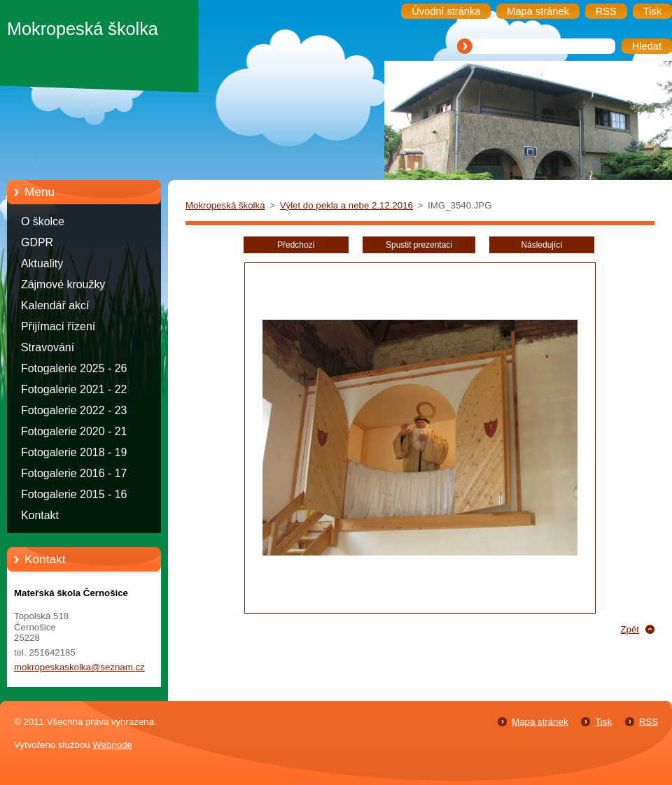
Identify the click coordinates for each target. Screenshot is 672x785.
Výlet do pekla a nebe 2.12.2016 (346, 205)
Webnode (112, 745)
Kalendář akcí (55, 305)
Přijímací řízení (58, 326)
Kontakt (40, 515)
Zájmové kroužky (63, 284)
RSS (649, 722)
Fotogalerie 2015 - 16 (74, 494)
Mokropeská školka (225, 205)
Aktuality (42, 263)
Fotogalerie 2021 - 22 (74, 389)
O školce (43, 221)
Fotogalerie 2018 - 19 (74, 452)
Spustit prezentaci (419, 245)
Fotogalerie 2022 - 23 (74, 410)
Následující (541, 245)
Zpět (630, 629)
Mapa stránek (540, 722)
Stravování (48, 347)
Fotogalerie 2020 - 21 (74, 431)
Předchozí (296, 245)
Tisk (603, 722)
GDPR (37, 242)
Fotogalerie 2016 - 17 (74, 473)
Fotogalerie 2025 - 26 (74, 368)
